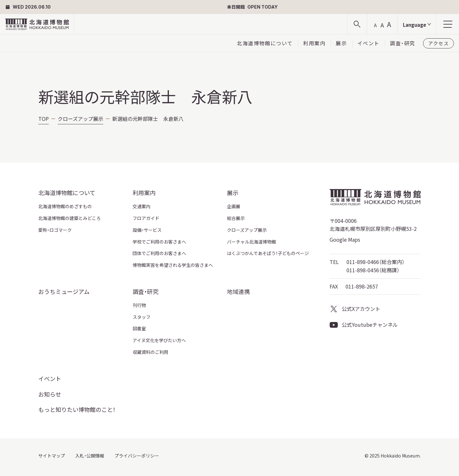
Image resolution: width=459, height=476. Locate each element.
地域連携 (238, 291)
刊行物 (139, 305)
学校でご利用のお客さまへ (159, 242)
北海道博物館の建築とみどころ (69, 218)
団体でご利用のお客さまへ (159, 253)
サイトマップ (52, 456)
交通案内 (142, 206)
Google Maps (345, 239)
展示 (341, 43)
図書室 (139, 328)
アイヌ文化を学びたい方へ (159, 340)
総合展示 (236, 218)
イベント (368, 43)
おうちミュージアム (64, 291)
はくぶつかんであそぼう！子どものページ (268, 253)
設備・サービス (147, 230)
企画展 (234, 206)
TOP (44, 119)
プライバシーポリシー (137, 456)
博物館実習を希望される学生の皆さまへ (173, 265)
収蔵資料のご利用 (150, 352)
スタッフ (142, 317)
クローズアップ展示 (80, 119)
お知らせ (50, 394)
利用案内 (314, 43)
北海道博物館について (265, 43)
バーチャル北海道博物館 (251, 242)
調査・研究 (403, 43)
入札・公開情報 (90, 456)
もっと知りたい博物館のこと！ (77, 409)
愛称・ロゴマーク (55, 230)
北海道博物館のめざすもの (65, 206)
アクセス (438, 43)
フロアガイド (146, 218)
